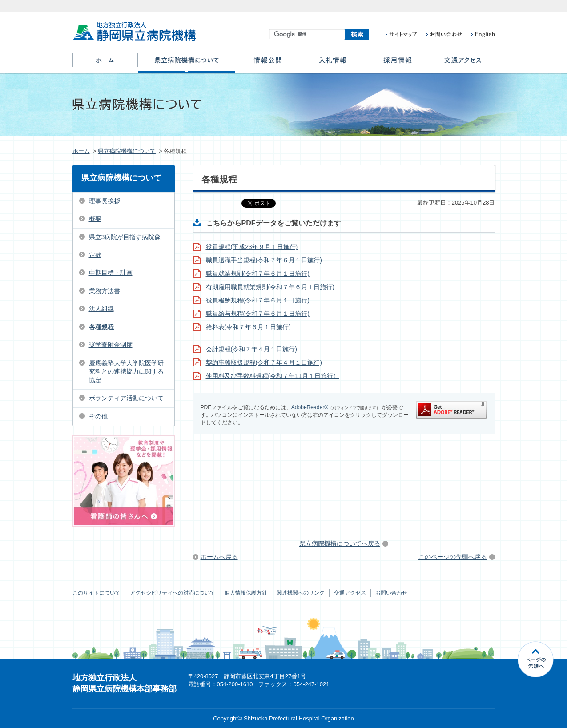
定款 (95, 255)
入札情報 (332, 63)
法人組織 (101, 309)
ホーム (105, 63)
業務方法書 (105, 291)
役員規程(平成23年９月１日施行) (252, 247)
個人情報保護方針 (246, 593)
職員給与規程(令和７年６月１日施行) (258, 314)
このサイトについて (97, 593)
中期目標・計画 (111, 273)
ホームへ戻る (219, 557)
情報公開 (267, 63)
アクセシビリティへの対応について (173, 593)
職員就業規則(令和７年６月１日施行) (258, 274)
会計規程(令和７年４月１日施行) (251, 349)
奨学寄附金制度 (111, 345)
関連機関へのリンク (301, 593)
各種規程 (101, 327)
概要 (95, 219)
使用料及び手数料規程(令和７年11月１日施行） (273, 376)
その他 (98, 416)
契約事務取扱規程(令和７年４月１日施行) (264, 362)
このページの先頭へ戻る (453, 557)
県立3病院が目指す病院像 (125, 237)
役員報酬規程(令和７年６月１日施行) (258, 300)
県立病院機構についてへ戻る (340, 543)
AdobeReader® (310, 407)
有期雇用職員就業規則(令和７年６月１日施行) (270, 287)
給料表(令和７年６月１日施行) (248, 327)
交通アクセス (462, 63)
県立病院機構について (186, 63)
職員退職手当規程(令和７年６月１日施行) (264, 260)
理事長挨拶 (105, 201)
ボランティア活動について (126, 398)
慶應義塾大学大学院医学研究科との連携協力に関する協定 (126, 372)
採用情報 (397, 63)
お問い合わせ (391, 593)
